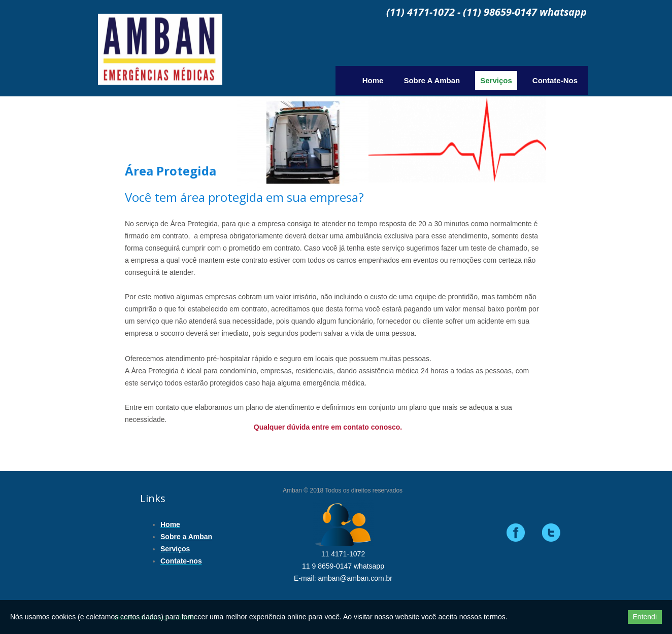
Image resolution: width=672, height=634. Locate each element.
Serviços (496, 80)
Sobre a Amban (432, 80)
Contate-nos (555, 80)
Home (373, 80)
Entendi (645, 617)
